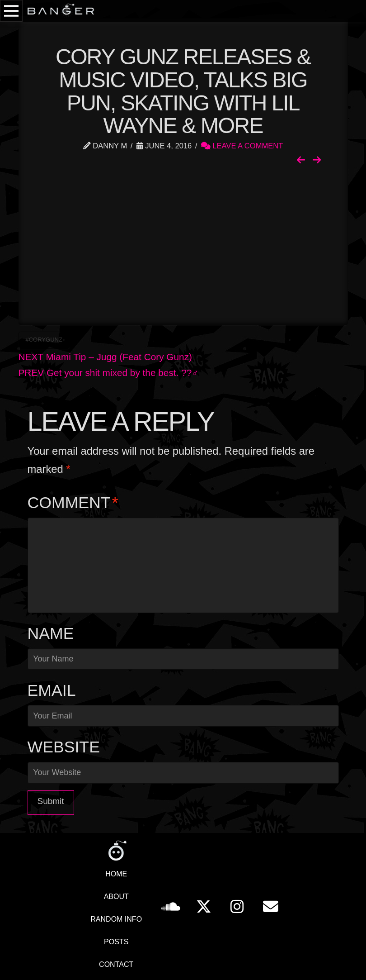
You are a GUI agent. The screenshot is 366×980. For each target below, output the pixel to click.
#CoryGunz (44, 340)
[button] (11, 11)
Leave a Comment (242, 146)
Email (52, 690)
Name (51, 633)
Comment (73, 503)
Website (64, 747)
